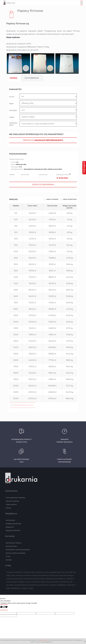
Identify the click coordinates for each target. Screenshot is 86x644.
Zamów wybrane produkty (16, 553)
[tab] (13, 78)
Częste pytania (11, 504)
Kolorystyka (13, 110)
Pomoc (8, 508)
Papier (11, 104)
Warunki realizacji (12, 501)
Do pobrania (32, 78)
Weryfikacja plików (13, 124)
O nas (8, 556)
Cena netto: (25, 175)
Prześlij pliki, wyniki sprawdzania (18, 550)
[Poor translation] (5, 607)
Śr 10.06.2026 (62, 178)
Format (12, 97)
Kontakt (9, 560)
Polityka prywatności (13, 524)
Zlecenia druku (11, 546)
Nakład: (12, 175)
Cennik (13, 78)
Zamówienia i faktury (14, 543)
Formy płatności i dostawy (15, 498)
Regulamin (10, 527)
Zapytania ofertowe (13, 530)
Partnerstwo (10, 520)
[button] (43, 140)
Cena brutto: (43, 175)
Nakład (12, 117)
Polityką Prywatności (44, 640)
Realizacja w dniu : (64, 174)
